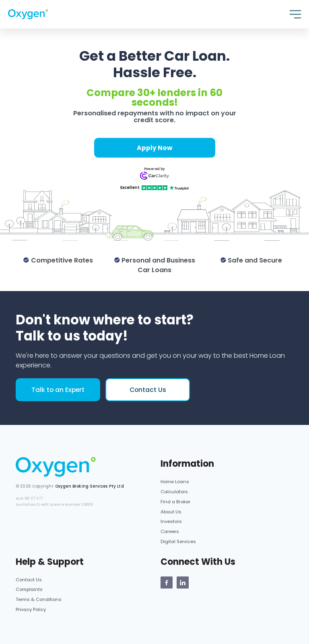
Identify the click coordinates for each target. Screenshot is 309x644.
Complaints (29, 589)
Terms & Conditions (39, 599)
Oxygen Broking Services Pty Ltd (90, 486)
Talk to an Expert (58, 390)
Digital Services (178, 541)
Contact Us (148, 390)
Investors (171, 521)
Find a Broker (175, 502)
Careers (170, 531)
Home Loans (175, 482)
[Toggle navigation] (295, 14)
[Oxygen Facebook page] (167, 582)
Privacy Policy (31, 609)
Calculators (174, 492)
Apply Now (155, 148)
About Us (171, 512)
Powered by (154, 169)
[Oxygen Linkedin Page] (183, 582)
